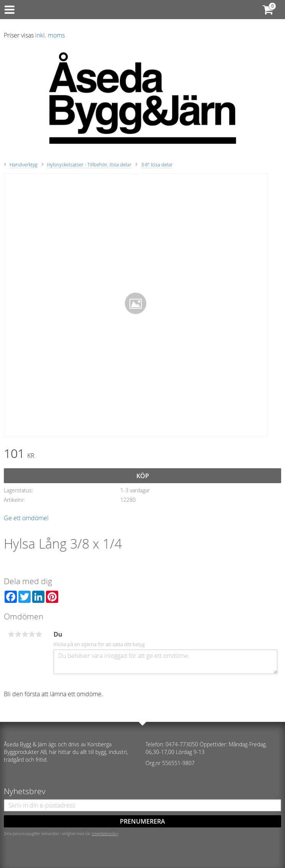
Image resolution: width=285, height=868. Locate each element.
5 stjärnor (39, 634)
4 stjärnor (32, 634)
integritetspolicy (105, 834)
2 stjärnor (18, 634)
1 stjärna (11, 634)
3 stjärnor (25, 634)
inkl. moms (50, 35)
